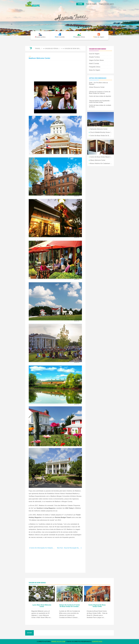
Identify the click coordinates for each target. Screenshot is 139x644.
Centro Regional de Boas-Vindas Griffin (97, 606)
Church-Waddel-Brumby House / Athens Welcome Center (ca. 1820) (101, 132)
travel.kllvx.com (58, 642)
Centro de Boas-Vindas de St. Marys (101, 136)
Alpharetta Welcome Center (99, 129)
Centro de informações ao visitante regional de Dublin (43, 548)
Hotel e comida (94, 64)
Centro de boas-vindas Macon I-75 (101, 157)
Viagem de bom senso (106, 4)
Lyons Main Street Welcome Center (42, 606)
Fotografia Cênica (95, 67)
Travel (38, 49)
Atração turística (94, 57)
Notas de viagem (95, 70)
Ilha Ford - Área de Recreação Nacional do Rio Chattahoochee (69, 548)
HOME (80, 4)
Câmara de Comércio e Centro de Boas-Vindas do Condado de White (70, 606)
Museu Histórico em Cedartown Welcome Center (101, 163)
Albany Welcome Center (98, 160)
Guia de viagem (91, 4)
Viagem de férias (52, 49)
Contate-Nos (97, 642)
